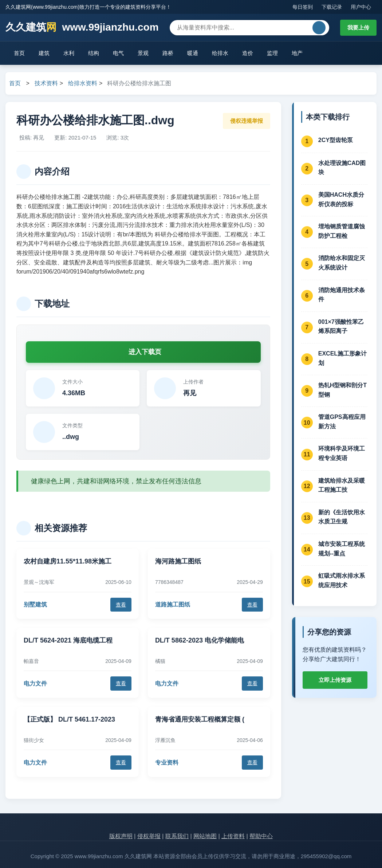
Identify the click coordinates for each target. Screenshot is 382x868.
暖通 (193, 53)
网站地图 (205, 836)
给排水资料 (83, 83)
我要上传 (358, 28)
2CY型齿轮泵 (336, 140)
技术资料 (46, 83)
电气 (118, 53)
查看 (121, 605)
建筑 (44, 53)
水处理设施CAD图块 (342, 168)
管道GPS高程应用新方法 (342, 422)
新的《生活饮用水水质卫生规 (342, 517)
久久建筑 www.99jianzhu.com (82, 28)
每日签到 (303, 7)
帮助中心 (261, 836)
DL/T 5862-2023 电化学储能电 (200, 640)
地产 (297, 53)
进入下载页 (145, 352)
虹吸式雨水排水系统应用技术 (342, 580)
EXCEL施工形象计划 (342, 358)
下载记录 (332, 7)
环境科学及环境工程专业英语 (342, 453)
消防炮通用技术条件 (342, 295)
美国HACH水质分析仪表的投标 (341, 199)
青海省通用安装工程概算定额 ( (200, 719)
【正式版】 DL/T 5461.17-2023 (69, 719)
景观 (143, 53)
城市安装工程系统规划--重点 (342, 549)
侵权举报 (149, 836)
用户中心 (361, 7)
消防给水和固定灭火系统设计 (342, 263)
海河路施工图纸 (178, 561)
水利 (69, 53)
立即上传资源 (335, 680)
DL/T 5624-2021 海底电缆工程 (68, 640)
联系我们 (177, 836)
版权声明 (121, 836)
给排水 (220, 53)
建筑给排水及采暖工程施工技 (342, 485)
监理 (272, 53)
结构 (94, 53)
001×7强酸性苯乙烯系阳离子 (341, 327)
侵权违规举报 (247, 121)
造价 (248, 53)
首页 (19, 53)
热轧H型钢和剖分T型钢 (342, 390)
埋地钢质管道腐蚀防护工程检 (342, 231)
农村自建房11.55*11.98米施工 (68, 561)
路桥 (168, 53)
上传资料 (233, 836)
